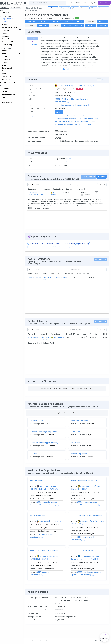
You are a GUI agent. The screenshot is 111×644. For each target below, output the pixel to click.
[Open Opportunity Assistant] (104, 637)
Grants (8, 25)
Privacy (52, 641)
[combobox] (64, 3)
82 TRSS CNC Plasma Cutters (83, 559)
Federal (7, 7)
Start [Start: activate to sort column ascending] (87, 342)
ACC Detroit (63, 201)
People (8, 74)
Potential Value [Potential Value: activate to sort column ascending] (76, 342)
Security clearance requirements (42, 255)
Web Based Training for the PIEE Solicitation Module (77, 125)
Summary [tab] (36, 46)
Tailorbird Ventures (54, 285)
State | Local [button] (19, 7)
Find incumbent (87, 251)
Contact (38, 641)
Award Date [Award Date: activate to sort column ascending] (83, 282)
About (31, 641)
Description (34, 22)
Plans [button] (78, 3)
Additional (46, 29)
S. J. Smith (37, 462)
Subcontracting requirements (69, 251)
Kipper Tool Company (81, 429)
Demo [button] (85, 3)
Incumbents (82, 25)
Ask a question (36, 251)
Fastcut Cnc (77, 440)
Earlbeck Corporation (80, 462)
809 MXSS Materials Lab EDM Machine (47, 559)
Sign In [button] (93, 3)
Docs (70, 22)
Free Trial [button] (104, 3)
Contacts (58, 22)
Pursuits (8, 33)
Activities (9, 36)
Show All (67, 73)
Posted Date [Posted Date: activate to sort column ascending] (74, 197)
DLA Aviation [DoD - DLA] (52, 529)
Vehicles (8, 57)
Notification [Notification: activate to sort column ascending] (36, 282)
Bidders (94, 25)
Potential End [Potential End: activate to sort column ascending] (98, 342)
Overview (46, 22)
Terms (45, 641)
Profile (71, 165)
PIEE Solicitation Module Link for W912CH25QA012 (75, 128)
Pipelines (8, 30)
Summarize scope (50, 251)
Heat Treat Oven (39, 489)
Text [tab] (104, 83)
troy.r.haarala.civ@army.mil (67, 168)
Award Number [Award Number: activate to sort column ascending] (69, 282)
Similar (34, 29)
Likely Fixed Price (63, 138)
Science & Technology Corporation (47, 440)
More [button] (70, 3)
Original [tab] (36, 42)
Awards (34, 25)
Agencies (9, 71)
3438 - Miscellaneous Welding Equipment (73, 109)
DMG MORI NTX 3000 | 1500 (43, 524)
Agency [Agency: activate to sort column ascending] (59, 197)
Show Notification (38, 285)
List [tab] (99, 83)
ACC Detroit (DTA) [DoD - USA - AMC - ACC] (77, 89)
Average (60, 141)
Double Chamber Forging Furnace (85, 489)
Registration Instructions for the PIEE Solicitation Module (78, 122)
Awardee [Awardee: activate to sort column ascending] (50, 282)
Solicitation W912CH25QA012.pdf (39, 202)
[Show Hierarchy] (95, 89)
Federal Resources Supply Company (47, 451)
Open (61, 116)
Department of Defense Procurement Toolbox (75, 119)
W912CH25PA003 (69, 285)
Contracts (9, 22)
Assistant (82, 22)
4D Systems (77, 451)
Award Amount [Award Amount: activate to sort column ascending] (97, 282)
